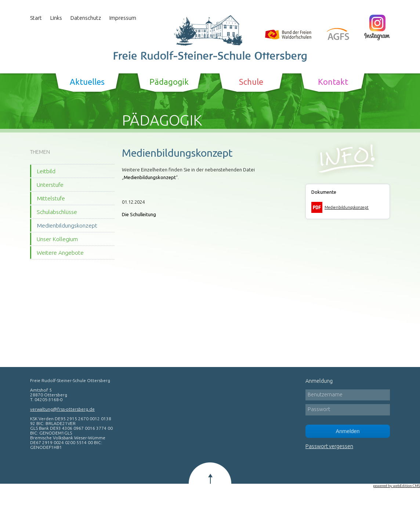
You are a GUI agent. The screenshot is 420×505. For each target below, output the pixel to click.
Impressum (123, 18)
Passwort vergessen (329, 446)
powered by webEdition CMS (397, 486)
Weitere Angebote (60, 252)
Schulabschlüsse (57, 212)
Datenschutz (86, 18)
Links (56, 18)
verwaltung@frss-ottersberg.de (62, 409)
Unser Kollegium (57, 239)
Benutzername (325, 395)
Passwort (319, 409)
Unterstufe (50, 185)
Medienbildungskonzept (67, 225)
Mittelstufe (51, 198)
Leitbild (46, 171)
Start (36, 18)
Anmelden (348, 431)
